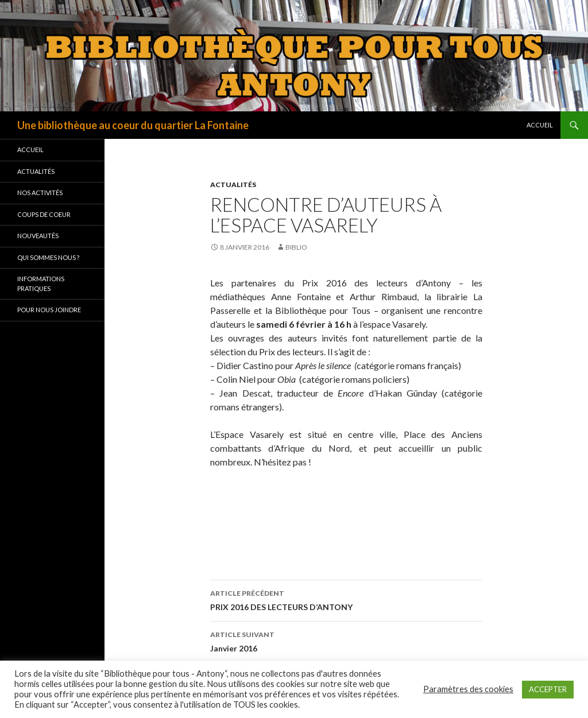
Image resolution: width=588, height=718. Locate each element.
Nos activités (40, 193)
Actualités (233, 185)
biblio (296, 247)
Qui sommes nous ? (48, 257)
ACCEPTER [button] (548, 689)
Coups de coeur (44, 214)
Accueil (540, 125)
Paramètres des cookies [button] (468, 689)
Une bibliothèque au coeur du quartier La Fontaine (133, 125)
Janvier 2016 (346, 641)
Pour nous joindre (49, 310)
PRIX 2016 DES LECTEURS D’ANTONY (346, 599)
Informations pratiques (41, 284)
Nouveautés (38, 236)
